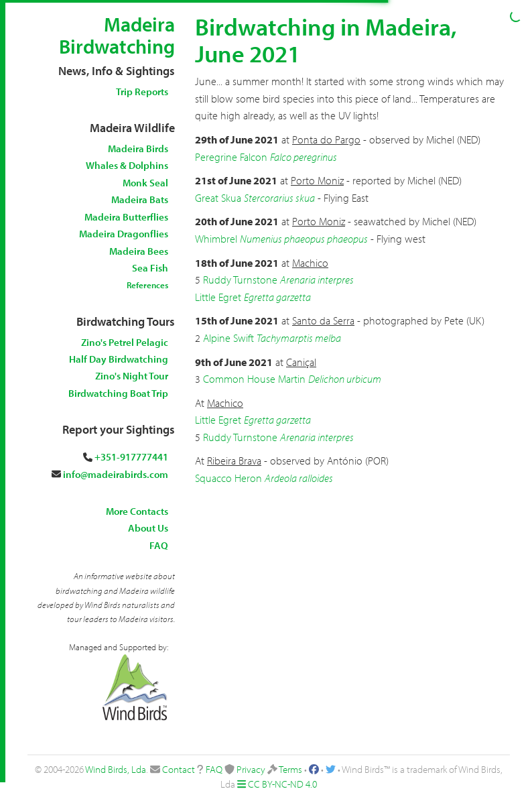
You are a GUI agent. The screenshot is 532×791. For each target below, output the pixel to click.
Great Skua (218, 198)
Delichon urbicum (345, 379)
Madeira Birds (138, 148)
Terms (290, 769)
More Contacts (137, 511)
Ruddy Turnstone (240, 280)
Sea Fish (150, 268)
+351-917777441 (131, 457)
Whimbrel (216, 239)
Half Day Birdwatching (119, 359)
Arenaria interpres (317, 280)
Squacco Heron (228, 478)
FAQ (159, 545)
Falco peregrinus (304, 157)
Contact (179, 769)
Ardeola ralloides (299, 478)
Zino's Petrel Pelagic (125, 342)
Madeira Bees (139, 251)
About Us (148, 528)
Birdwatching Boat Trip (118, 393)
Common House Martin (254, 379)
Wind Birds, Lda (116, 769)
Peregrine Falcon (231, 157)
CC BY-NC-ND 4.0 (282, 784)
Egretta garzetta (277, 297)
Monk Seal (145, 183)
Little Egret (218, 297)
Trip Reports (142, 92)
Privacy (251, 769)
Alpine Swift (228, 338)
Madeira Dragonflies (124, 234)
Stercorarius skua (279, 198)
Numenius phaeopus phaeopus (304, 239)
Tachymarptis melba (299, 338)
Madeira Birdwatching (117, 35)
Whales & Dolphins (127, 165)
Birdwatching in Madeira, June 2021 (326, 40)
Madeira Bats (140, 199)
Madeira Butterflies (126, 217)
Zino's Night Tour (132, 376)
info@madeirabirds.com (116, 474)
